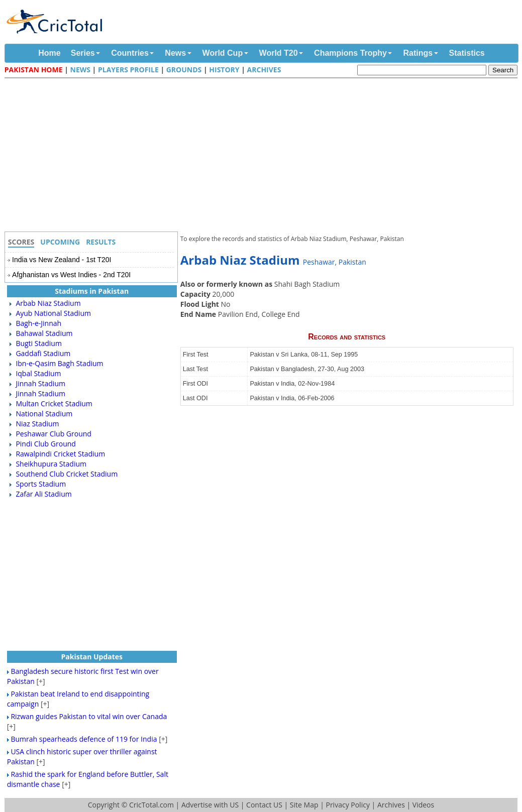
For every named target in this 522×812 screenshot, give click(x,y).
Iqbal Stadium (38, 373)
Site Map (304, 805)
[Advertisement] (264, 156)
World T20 (279, 53)
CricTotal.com (151, 805)
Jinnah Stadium (40, 383)
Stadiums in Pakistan (92, 291)
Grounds (184, 70)
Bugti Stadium (39, 343)
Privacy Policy (347, 805)
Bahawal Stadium (44, 333)
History (224, 70)
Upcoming (60, 242)
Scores (21, 242)
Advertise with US (210, 805)
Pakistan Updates (92, 657)
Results (101, 242)
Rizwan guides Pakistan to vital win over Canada (89, 716)
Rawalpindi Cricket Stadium (60, 454)
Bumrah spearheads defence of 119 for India (84, 739)
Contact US (264, 805)
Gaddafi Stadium (43, 353)
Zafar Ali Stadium (43, 494)
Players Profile (128, 70)
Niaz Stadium (37, 424)
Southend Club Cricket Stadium (67, 474)
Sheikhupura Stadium (51, 464)
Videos (423, 805)
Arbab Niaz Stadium (48, 303)
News (175, 53)
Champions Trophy (350, 53)
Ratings (418, 53)
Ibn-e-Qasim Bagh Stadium (59, 363)
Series (83, 53)
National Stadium (44, 414)
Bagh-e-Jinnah (38, 323)
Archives (264, 70)
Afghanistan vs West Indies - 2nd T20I (71, 275)
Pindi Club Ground (45, 444)
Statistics (467, 53)
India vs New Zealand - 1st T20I (62, 260)
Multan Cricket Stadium (54, 403)
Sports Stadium (41, 484)
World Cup (223, 53)
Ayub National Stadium (53, 313)
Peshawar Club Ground (54, 434)
